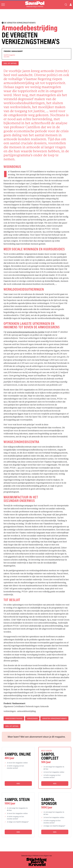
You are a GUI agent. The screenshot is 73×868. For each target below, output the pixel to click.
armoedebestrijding (14, 718)
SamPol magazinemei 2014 (9, 56)
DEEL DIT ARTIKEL (10, 63)
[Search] (66, 5)
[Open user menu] (71, 5)
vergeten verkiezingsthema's (54, 718)
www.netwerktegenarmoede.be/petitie (26, 332)
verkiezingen (32, 718)
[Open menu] (3, 5)
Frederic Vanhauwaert (13, 51)
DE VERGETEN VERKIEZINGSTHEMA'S (19, 23)
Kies (18, 783)
